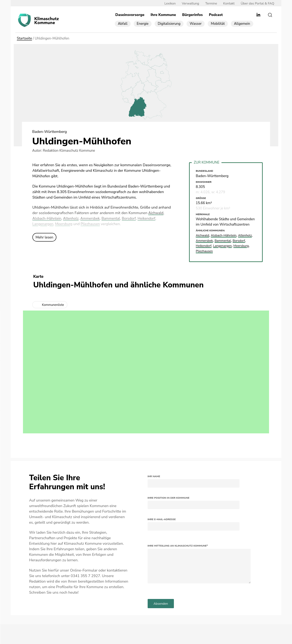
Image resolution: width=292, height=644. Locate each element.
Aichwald (156, 213)
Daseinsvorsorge (130, 15)
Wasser (196, 24)
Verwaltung (188, 3)
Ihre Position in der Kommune (169, 498)
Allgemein (242, 24)
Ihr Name (154, 476)
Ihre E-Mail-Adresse (162, 519)
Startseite (24, 39)
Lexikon (168, 3)
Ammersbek (92, 219)
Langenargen (43, 224)
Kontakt (227, 3)
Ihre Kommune (163, 15)
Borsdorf (132, 219)
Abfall (123, 24)
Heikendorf (150, 219)
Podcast (216, 15)
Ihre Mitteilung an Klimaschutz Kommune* (178, 546)
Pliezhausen (92, 224)
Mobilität (218, 24)
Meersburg (65, 224)
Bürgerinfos (192, 15)
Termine (209, 3)
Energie (143, 24)
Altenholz (72, 219)
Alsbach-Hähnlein (47, 219)
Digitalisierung (169, 24)
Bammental (113, 219)
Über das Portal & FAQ (255, 3)
